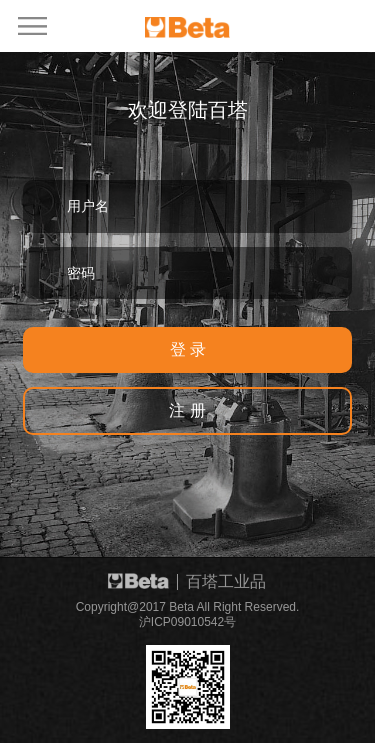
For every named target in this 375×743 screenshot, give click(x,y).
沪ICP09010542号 (187, 622)
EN (319, 23)
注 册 (187, 410)
